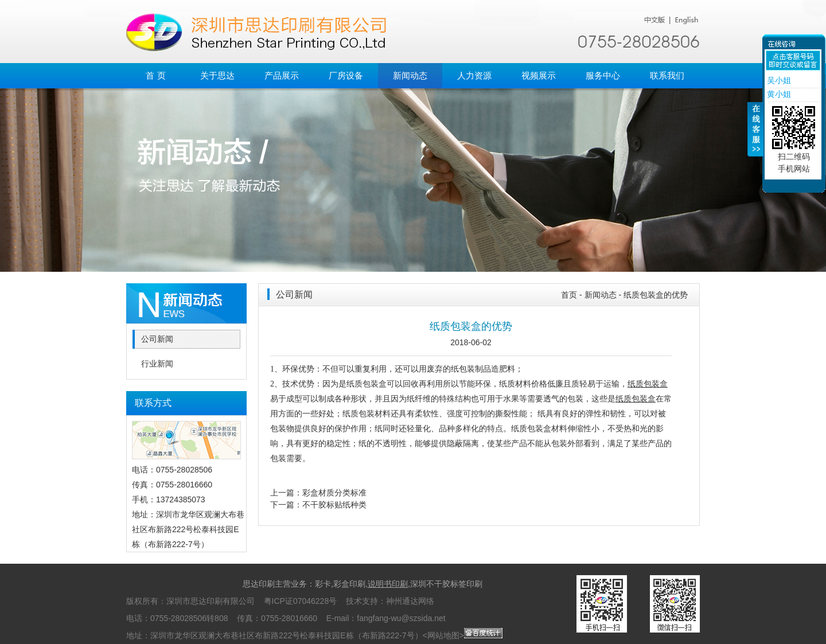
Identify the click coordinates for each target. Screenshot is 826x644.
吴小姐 (778, 80)
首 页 (155, 75)
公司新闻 (157, 339)
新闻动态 (410, 75)
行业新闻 (157, 364)
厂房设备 (346, 75)
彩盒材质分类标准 (334, 493)
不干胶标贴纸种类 (334, 505)
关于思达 (217, 75)
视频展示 (539, 75)
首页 (569, 295)
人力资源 (474, 75)
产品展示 (282, 75)
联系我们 (667, 75)
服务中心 (603, 75)
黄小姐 (778, 94)
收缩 (755, 136)
